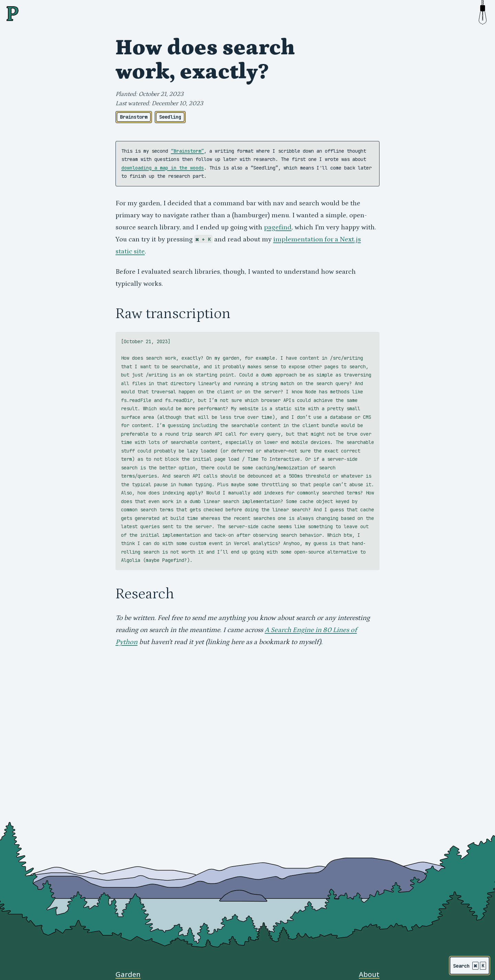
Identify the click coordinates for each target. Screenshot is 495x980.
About (369, 974)
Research (145, 594)
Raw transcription (173, 314)
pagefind (278, 227)
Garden (128, 974)
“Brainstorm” (187, 151)
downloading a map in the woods (163, 168)
